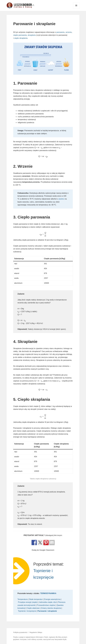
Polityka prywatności (20, 632)
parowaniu (60, 32)
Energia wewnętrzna (52, 599)
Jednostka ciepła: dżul (48, 602)
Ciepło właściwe (33, 608)
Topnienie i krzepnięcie (27, 611)
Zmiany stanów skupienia (51, 608)
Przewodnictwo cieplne (46, 605)
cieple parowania (20, 35)
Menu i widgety (76, 9)
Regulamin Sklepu (36, 632)
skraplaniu (32, 35)
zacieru (61, 199)
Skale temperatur (36, 599)
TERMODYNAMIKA (48, 593)
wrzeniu (69, 32)
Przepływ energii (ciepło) (28, 602)
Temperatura (23, 599)
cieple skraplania (21, 38)
